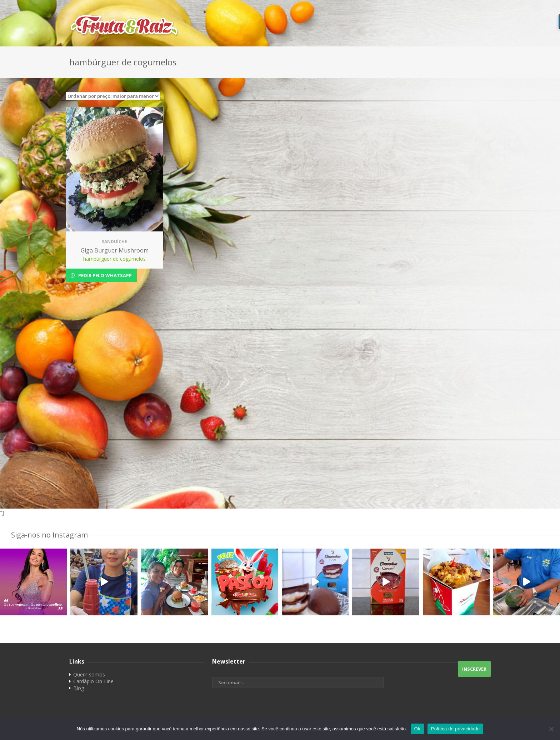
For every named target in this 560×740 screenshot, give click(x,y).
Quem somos (89, 674)
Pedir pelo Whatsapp (104, 275)
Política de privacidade (456, 729)
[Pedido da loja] (113, 96)
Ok (417, 729)
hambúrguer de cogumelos (114, 259)
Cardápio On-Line (93, 681)
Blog (79, 688)
